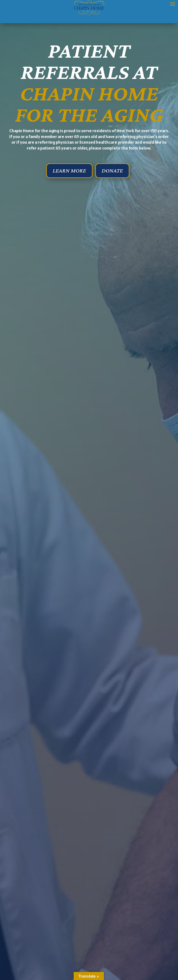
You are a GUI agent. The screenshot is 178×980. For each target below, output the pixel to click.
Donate (112, 170)
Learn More (69, 170)
